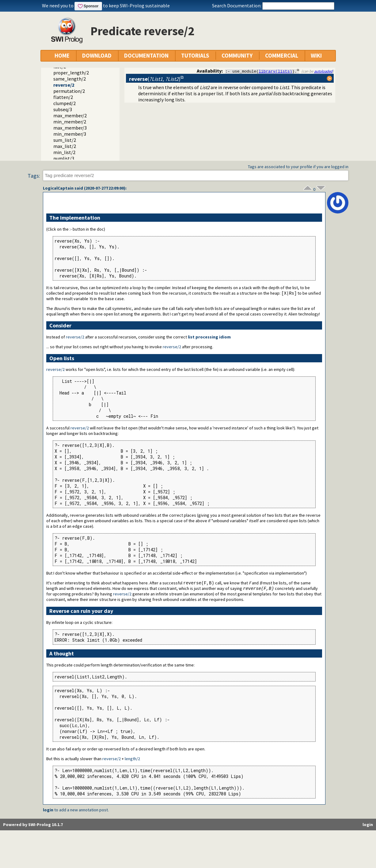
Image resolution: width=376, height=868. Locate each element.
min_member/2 (70, 122)
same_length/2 (70, 79)
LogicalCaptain (58, 188)
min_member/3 (70, 134)
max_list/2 (65, 146)
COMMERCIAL (282, 56)
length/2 (132, 760)
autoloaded (323, 71)
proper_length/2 (71, 73)
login (48, 811)
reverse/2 (64, 85)
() (155, 79)
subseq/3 (63, 109)
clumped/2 (65, 103)
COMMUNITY (237, 56)
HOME (62, 56)
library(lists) (275, 71)
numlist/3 (64, 158)
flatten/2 (63, 97)
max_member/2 (70, 115)
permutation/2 (69, 91)
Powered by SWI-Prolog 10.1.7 (33, 825)
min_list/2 (64, 152)
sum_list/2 (65, 140)
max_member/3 (70, 128)
